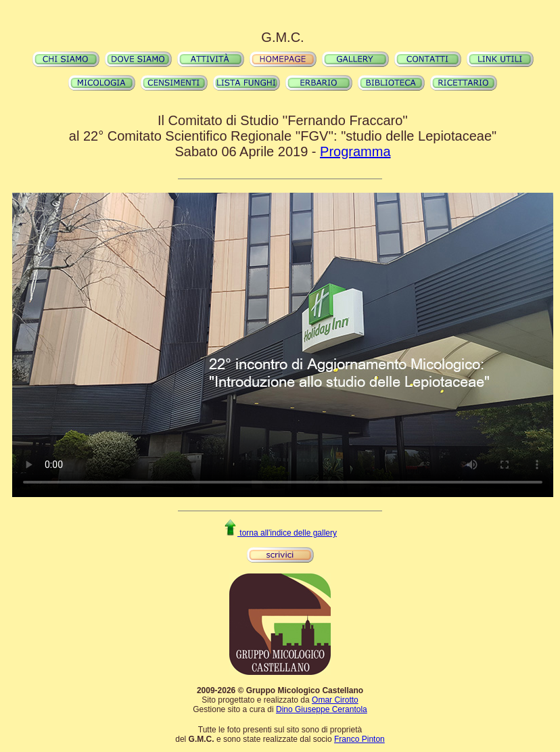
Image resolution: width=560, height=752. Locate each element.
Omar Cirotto (335, 700)
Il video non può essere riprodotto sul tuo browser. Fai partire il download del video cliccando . (283, 345)
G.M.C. (282, 37)
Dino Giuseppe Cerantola (322, 709)
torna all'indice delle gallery (280, 533)
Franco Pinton (359, 739)
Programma (355, 151)
